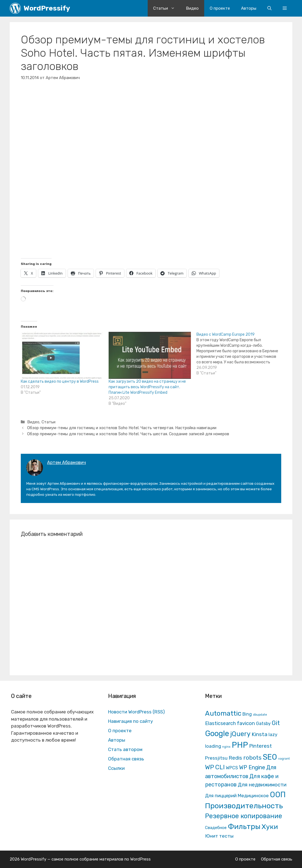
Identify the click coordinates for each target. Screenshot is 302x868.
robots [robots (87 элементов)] (252, 758)
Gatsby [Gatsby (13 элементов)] (263, 724)
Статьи (167, 8)
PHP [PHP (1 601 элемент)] (240, 745)
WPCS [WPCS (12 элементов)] (232, 768)
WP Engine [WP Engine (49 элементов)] (252, 767)
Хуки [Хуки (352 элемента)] (270, 827)
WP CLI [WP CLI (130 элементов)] (215, 767)
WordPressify (47, 8)
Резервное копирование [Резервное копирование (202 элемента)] (244, 816)
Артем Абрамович (66, 462)
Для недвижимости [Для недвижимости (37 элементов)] (262, 785)
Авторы (249, 8)
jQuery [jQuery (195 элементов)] (240, 734)
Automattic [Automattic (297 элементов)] (223, 713)
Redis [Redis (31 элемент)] (235, 758)
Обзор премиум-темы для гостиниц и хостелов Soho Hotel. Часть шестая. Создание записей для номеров (128, 434)
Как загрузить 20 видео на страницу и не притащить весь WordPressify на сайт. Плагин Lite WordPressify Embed (147, 387)
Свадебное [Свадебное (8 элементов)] (216, 828)
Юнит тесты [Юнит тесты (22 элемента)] (219, 836)
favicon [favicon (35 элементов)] (246, 723)
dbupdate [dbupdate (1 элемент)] (260, 715)
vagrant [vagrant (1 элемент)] (284, 759)
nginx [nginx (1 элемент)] (226, 747)
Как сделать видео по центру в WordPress (60, 381)
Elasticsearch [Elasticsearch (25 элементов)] (220, 723)
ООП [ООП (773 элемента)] (278, 795)
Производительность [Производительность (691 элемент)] (244, 806)
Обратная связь (126, 759)
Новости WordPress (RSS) (136, 712)
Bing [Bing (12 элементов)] (247, 714)
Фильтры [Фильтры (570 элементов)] (244, 827)
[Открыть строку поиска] (269, 8)
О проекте (220, 8)
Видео (192, 8)
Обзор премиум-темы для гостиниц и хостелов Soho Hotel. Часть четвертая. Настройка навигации (122, 428)
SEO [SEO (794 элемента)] (270, 757)
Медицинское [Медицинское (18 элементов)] (253, 796)
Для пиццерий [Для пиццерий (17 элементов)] (221, 796)
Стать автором (125, 749)
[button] (285, 8)
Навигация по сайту (130, 721)
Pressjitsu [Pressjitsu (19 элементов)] (216, 758)
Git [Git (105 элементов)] (276, 723)
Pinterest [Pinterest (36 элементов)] (260, 746)
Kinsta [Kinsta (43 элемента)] (259, 734)
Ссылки (116, 768)
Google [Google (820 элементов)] (217, 733)
